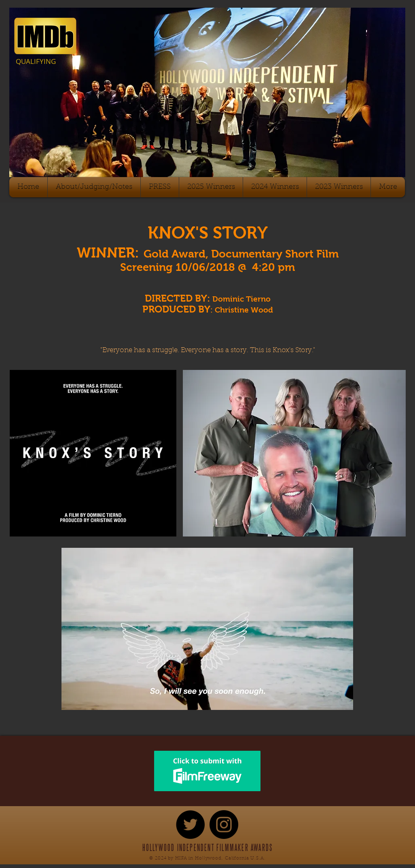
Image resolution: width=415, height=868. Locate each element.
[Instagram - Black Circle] (224, 825)
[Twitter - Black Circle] (190, 825)
